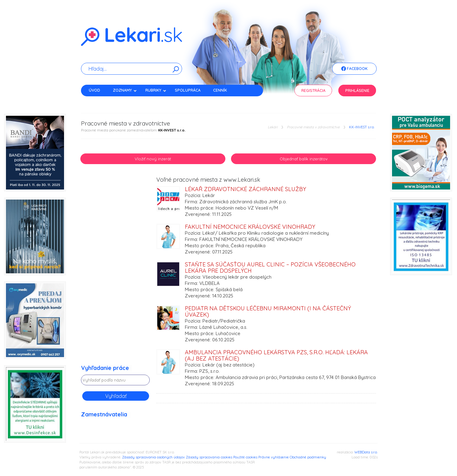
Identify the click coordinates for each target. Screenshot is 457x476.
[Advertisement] (116, 271)
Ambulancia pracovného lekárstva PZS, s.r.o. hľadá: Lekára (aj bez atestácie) (276, 355)
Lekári (273, 127)
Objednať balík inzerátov (304, 159)
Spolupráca (188, 90)
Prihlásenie (357, 91)
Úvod (94, 90)
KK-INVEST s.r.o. (362, 127)
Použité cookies (245, 457)
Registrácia (313, 91)
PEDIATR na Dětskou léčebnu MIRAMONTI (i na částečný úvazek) (268, 311)
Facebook (354, 69)
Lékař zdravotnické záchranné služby (245, 189)
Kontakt (98, 101)
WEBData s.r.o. (366, 452)
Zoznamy (125, 90)
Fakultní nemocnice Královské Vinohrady (250, 227)
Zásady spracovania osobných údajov (153, 457)
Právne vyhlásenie (274, 457)
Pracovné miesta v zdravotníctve (313, 127)
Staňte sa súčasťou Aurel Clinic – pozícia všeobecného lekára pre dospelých (270, 267)
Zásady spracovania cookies (209, 457)
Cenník (220, 90)
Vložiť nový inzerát (153, 159)
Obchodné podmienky (308, 457)
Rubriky (156, 90)
